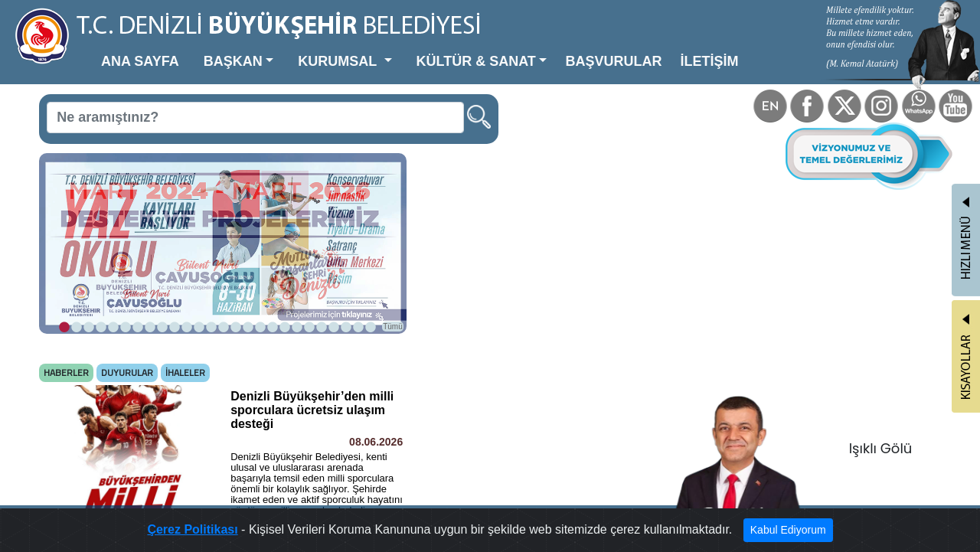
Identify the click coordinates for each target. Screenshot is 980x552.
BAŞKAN (233, 61)
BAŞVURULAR (613, 61)
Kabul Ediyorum (788, 530)
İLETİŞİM (709, 61)
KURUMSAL (339, 61)
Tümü (393, 327)
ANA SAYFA (140, 61)
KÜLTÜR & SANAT (476, 61)
